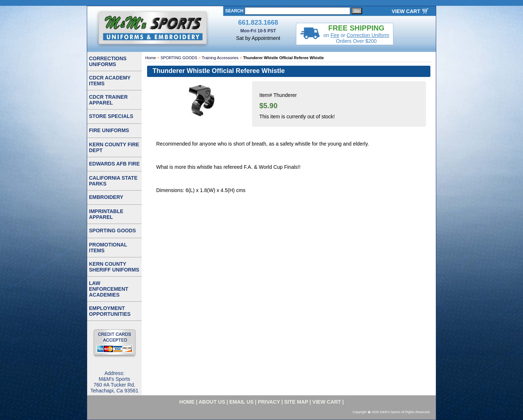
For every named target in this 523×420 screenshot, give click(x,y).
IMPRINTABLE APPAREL (106, 214)
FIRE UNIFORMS (109, 130)
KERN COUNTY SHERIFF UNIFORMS (114, 267)
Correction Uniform (368, 35)
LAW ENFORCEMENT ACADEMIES (109, 289)
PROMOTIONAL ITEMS (108, 248)
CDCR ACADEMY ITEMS (110, 81)
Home (151, 58)
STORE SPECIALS (111, 116)
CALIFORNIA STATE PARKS (113, 181)
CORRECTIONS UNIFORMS (108, 61)
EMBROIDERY (106, 197)
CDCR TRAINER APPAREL (108, 100)
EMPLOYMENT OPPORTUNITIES (110, 311)
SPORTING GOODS (179, 58)
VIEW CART (406, 11)
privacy (269, 402)
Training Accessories (220, 58)
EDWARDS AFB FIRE (114, 164)
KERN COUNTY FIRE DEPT (114, 147)
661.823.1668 (258, 23)
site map (296, 402)
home (187, 402)
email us (242, 402)
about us (212, 402)
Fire (335, 35)
